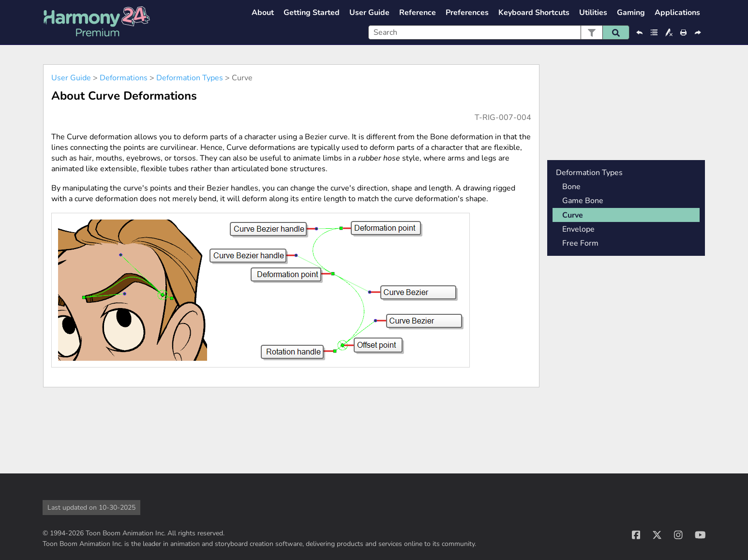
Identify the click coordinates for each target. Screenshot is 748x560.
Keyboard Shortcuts (534, 13)
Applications (677, 13)
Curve (573, 215)
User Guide (369, 13)
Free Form (580, 243)
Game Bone (583, 201)
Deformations (124, 78)
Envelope (578, 229)
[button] (591, 32)
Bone (571, 187)
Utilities (593, 13)
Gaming (631, 13)
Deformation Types (190, 78)
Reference (418, 13)
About (263, 13)
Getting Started (312, 13)
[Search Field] (499, 32)
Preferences (467, 13)
